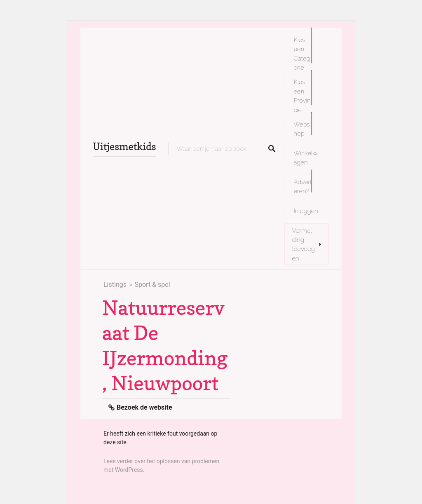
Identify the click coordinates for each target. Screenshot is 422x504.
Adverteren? (303, 186)
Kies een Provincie (302, 96)
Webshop (302, 129)
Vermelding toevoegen (304, 244)
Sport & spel (152, 285)
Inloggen (306, 211)
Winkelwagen (306, 158)
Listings (115, 285)
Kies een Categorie (302, 54)
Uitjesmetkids (124, 147)
